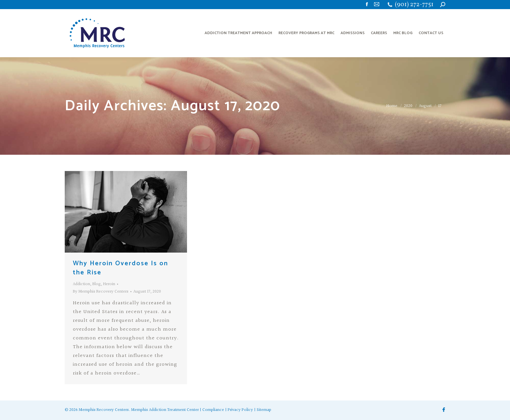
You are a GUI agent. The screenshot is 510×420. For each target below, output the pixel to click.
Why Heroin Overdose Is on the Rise (121, 268)
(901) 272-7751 (414, 5)
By (101, 292)
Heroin (109, 284)
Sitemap (264, 410)
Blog (97, 284)
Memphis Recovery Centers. (104, 410)
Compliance (213, 410)
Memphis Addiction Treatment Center (165, 410)
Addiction (81, 284)
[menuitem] (238, 33)
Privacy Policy (240, 410)
